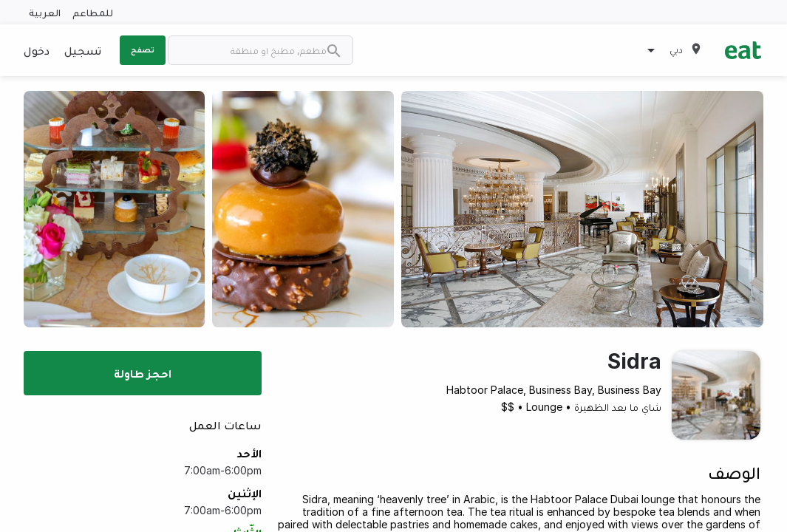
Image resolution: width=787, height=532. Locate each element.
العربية (45, 12)
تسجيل (83, 50)
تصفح (143, 50)
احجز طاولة (143, 373)
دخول (37, 50)
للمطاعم (93, 12)
